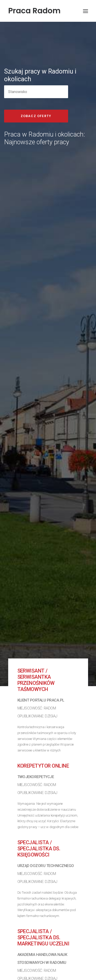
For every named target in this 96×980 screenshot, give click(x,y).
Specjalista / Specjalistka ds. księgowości (39, 826)
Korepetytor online (43, 743)
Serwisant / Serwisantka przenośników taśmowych (36, 657)
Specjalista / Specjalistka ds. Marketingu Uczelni (43, 915)
